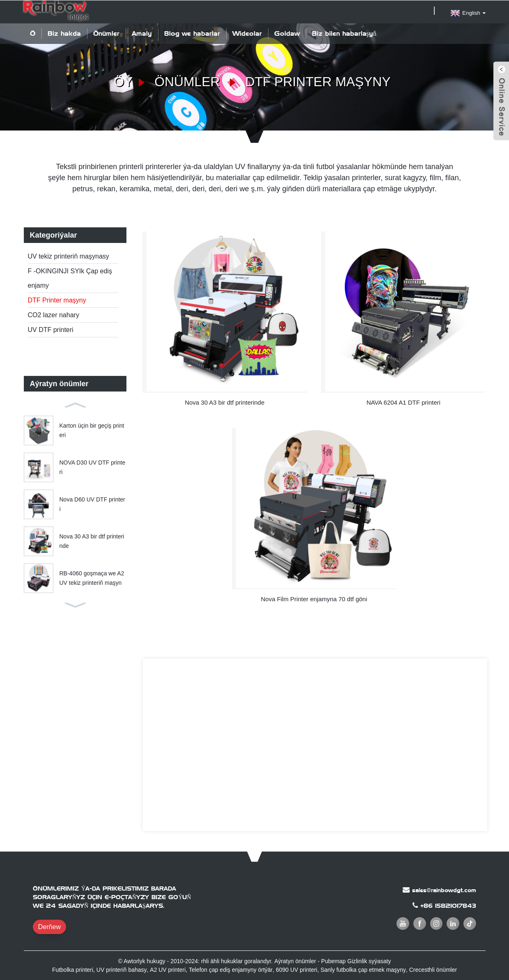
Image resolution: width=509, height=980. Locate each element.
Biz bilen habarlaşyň (344, 33)
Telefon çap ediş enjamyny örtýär (231, 969)
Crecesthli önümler (433, 969)
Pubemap (333, 960)
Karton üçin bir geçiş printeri (92, 430)
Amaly (142, 33)
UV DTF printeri (51, 329)
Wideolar (247, 33)
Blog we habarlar (192, 33)
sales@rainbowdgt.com (444, 889)
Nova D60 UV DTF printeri (92, 504)
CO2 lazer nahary (54, 315)
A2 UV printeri (168, 969)
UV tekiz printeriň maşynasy (69, 256)
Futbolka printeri (73, 969)
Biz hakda (64, 33)
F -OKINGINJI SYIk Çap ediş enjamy (70, 278)
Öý (33, 33)
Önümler (106, 33)
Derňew (49, 926)
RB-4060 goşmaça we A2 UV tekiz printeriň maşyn (92, 578)
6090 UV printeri (296, 969)
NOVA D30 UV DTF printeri (93, 467)
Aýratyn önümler (295, 960)
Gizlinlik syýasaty (369, 960)
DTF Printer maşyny (318, 81)
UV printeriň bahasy (122, 969)
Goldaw (287, 33)
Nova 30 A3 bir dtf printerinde (92, 541)
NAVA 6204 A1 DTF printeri (404, 402)
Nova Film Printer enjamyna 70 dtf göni (314, 598)
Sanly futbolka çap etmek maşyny (363, 969)
